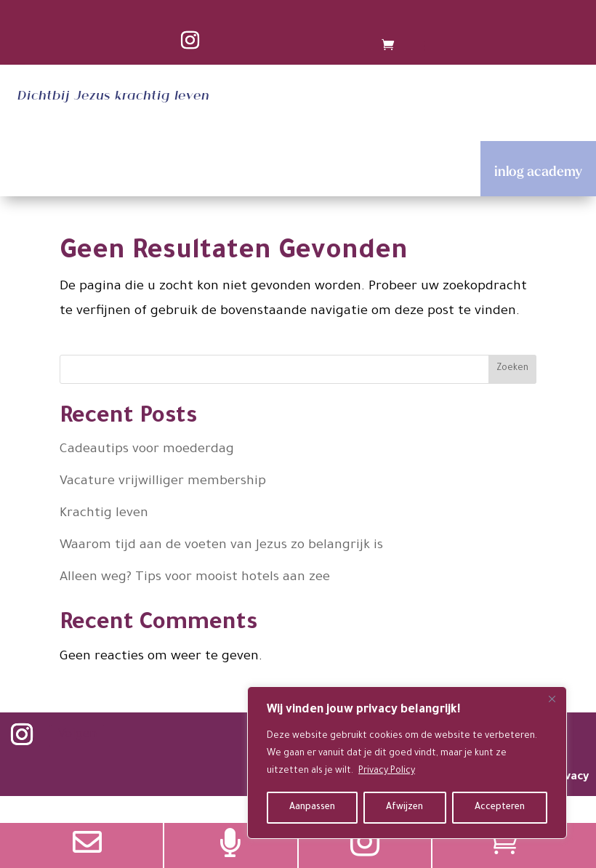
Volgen (77, 735)
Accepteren (500, 808)
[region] (407, 763)
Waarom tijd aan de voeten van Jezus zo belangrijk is (221, 546)
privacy (569, 777)
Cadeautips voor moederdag (147, 450)
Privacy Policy (387, 771)
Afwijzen (404, 808)
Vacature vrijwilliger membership (163, 482)
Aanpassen (312, 808)
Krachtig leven (104, 514)
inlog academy (538, 171)
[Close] (552, 699)
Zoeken (512, 369)
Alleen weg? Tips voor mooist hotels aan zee (195, 578)
